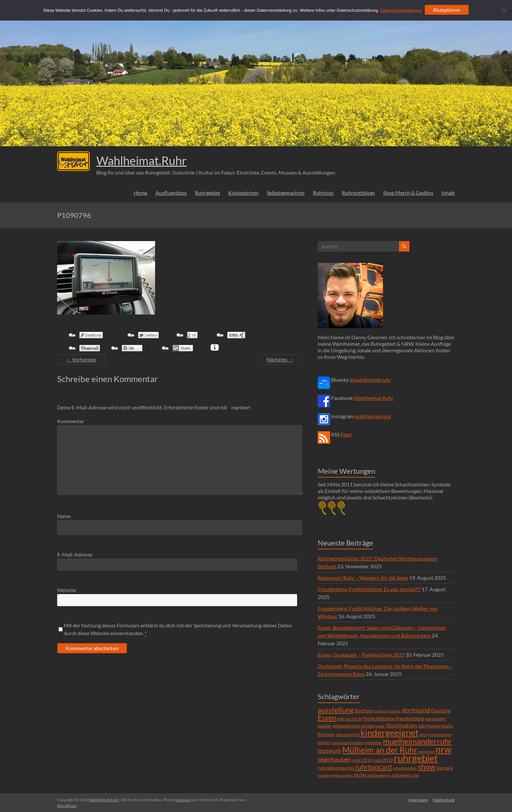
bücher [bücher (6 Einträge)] (395, 711)
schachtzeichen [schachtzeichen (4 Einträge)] (405, 768)
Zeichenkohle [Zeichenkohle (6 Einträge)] (379, 775)
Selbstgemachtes (286, 193)
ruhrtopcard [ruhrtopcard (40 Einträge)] (373, 767)
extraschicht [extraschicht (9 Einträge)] (350, 719)
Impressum (418, 800)
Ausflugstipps (171, 193)
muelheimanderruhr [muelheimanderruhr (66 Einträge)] (417, 741)
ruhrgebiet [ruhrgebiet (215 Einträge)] (416, 758)
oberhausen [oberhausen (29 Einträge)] (334, 759)
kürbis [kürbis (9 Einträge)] (324, 742)
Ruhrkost (323, 193)
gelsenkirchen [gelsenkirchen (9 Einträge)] (347, 726)
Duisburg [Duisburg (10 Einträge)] (441, 711)
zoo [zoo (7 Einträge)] (415, 775)
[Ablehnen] (504, 10)
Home (140, 193)
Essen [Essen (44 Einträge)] (327, 718)
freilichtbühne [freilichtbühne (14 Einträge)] (379, 718)
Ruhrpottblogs (358, 193)
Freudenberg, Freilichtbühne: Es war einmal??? (369, 589)
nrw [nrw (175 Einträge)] (443, 749)
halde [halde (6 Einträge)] (380, 726)
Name (64, 516)
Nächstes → (280, 359)
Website (67, 590)
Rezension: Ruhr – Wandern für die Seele (363, 578)
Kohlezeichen (243, 193)
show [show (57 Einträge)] (427, 767)
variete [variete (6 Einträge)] (324, 775)
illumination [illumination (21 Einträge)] (401, 725)
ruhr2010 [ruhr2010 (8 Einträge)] (383, 760)
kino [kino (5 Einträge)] (423, 735)
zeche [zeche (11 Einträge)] (360, 775)
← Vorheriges (81, 359)
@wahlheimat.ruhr (370, 380)
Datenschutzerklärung (401, 10)
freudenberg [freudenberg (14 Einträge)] (410, 718)
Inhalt (448, 193)
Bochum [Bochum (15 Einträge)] (364, 710)
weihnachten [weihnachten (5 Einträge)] (342, 775)
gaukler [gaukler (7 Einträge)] (325, 726)
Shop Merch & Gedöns (408, 193)
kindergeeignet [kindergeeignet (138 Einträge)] (390, 733)
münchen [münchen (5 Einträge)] (426, 751)
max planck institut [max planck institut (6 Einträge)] (347, 743)
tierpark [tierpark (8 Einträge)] (445, 768)
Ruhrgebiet (208, 193)
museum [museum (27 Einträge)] (329, 751)
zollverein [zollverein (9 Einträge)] (401, 775)
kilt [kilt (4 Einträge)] (357, 735)
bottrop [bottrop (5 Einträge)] (381, 711)
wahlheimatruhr (373, 416)
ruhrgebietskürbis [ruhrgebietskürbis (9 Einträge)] (336, 768)
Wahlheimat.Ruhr (142, 161)
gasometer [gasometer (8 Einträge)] (435, 719)
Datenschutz (444, 800)
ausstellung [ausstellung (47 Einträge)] (336, 710)
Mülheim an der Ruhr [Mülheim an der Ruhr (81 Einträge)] (380, 750)
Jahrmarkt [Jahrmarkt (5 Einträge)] (344, 735)
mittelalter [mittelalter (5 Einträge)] (373, 743)
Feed (346, 434)
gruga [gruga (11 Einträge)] (368, 726)
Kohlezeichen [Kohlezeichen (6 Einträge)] (440, 735)
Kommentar (72, 421)
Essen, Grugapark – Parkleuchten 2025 (361, 655)
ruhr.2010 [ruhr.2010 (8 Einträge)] (362, 760)
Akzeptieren (447, 10)
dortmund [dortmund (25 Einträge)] (416, 710)
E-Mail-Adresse (75, 554)
